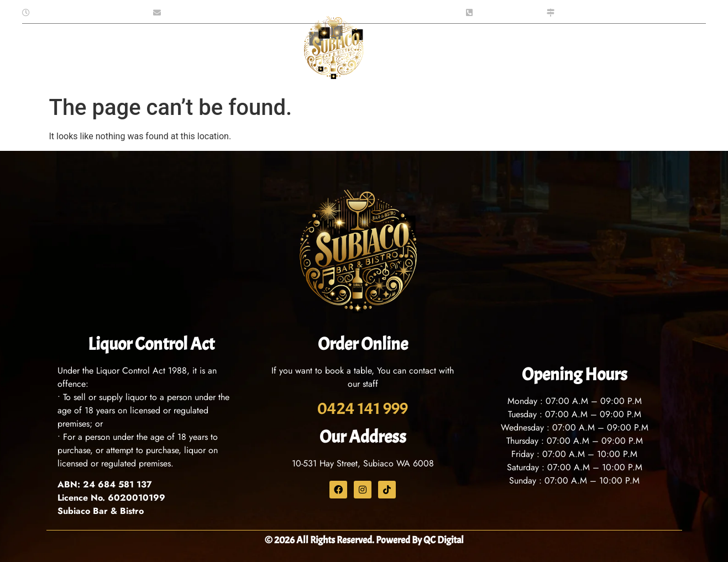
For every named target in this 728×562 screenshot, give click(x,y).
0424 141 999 (363, 408)
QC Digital (444, 540)
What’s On (408, 51)
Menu (147, 52)
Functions (244, 52)
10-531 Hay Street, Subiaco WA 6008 (363, 463)
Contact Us (476, 51)
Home (61, 51)
